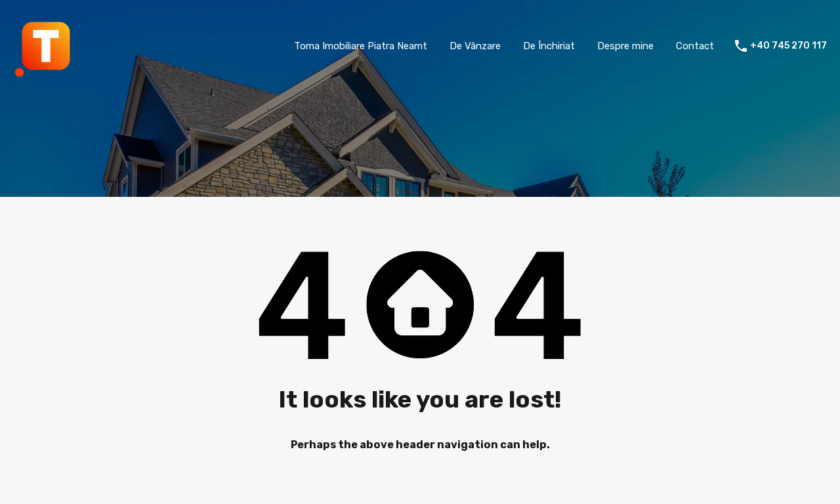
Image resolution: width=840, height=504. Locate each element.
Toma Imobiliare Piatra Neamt (361, 46)
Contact (695, 46)
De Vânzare (475, 46)
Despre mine (625, 46)
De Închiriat (549, 46)
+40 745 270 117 (788, 46)
